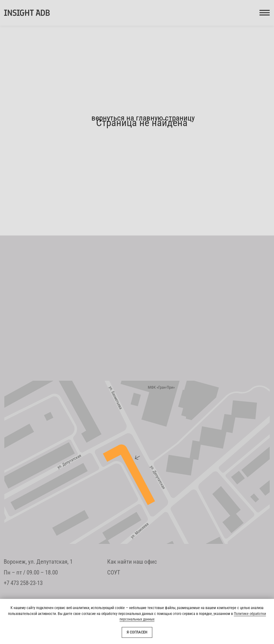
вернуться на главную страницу (143, 118)
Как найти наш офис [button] (132, 562)
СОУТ (114, 572)
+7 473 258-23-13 (23, 583)
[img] (137, 462)
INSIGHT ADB (27, 13)
